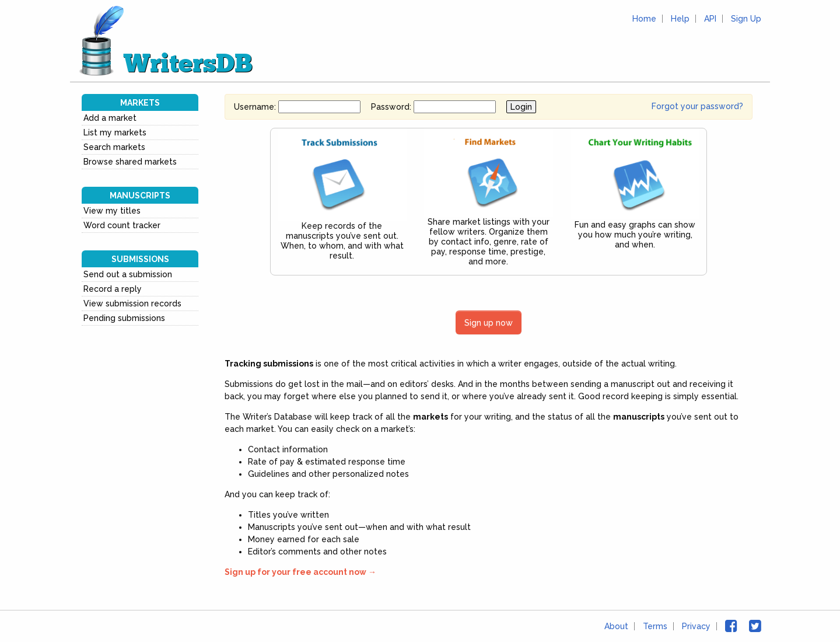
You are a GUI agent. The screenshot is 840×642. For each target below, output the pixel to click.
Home (644, 19)
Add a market (110, 118)
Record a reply (113, 289)
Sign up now (489, 322)
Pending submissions (124, 318)
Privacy (696, 626)
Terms (655, 626)
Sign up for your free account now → (300, 572)
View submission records (132, 303)
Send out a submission (128, 274)
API (710, 19)
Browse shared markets (130, 162)
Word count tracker (122, 225)
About (616, 626)
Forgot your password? (697, 106)
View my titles (112, 211)
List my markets (115, 132)
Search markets (114, 147)
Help (680, 19)
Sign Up (746, 19)
